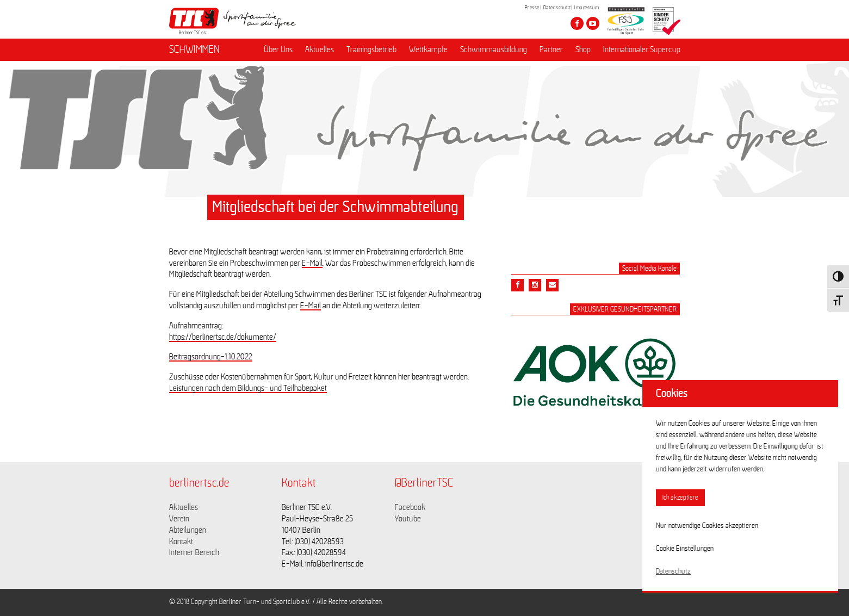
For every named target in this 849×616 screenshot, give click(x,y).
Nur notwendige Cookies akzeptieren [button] (707, 526)
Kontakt (181, 542)
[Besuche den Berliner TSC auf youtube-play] (593, 23)
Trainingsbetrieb (371, 49)
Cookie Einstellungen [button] (685, 549)
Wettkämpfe (428, 49)
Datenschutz (557, 8)
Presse (532, 8)
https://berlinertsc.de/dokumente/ (223, 337)
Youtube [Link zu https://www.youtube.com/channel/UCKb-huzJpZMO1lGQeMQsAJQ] (408, 519)
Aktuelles (320, 49)
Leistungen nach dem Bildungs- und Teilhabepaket (248, 388)
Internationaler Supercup (642, 49)
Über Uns (278, 49)
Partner (551, 49)
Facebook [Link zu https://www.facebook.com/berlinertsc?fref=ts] (410, 507)
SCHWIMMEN (194, 49)
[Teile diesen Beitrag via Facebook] (518, 285)
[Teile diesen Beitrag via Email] (535, 285)
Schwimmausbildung (494, 49)
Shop (583, 49)
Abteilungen (188, 530)
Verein (179, 519)
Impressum (587, 8)
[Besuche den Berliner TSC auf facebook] (577, 23)
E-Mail (312, 263)
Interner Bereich (194, 552)
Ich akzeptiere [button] (680, 498)
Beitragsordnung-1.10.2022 (211, 357)
